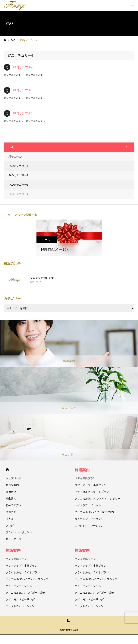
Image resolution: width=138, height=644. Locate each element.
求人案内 (11, 519)
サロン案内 (12, 485)
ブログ (10, 526)
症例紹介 (11, 512)
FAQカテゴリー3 (18, 185)
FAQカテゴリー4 (18, 194)
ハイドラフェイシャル (88, 505)
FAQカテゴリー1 (18, 166)
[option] (69, 238)
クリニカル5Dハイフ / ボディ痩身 (95, 512)
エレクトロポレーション (89, 526)
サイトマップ (14, 539)
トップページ (14, 478)
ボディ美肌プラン (85, 478)
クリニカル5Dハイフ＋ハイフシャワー (97, 499)
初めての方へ (14, 505)
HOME (7, 470)
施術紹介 (11, 492)
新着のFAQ (15, 157)
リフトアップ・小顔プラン (90, 485)
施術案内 (82, 470)
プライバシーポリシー (19, 532)
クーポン (47, 240)
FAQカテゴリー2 (18, 175)
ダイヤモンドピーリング (89, 519)
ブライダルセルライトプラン (92, 492)
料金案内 (11, 499)
